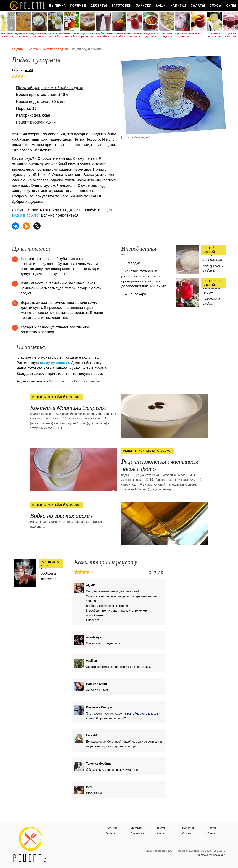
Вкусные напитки (231, 35)
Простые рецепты (87, 35)
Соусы (216, 5)
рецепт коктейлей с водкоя (50, 88)
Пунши (199, 33)
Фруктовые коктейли (71, 35)
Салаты (198, 5)
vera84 (29, 70)
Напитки (178, 5)
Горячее (78, 5)
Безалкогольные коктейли (55, 35)
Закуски (144, 5)
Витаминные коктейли (119, 35)
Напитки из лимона (215, 35)
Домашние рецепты (39, 35)
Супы (211, 833)
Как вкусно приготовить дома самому (28, 6)
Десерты (99, 5)
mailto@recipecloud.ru (212, 855)
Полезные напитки (135, 35)
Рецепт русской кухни (36, 122)
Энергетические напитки (8, 35)
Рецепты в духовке (151, 35)
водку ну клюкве (54, 363)
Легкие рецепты (60, 381)
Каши (161, 5)
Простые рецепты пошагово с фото (30, 845)
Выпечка (57, 5)
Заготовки (121, 5)
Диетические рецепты (24, 35)
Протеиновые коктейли (183, 35)
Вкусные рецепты (167, 35)
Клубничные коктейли (103, 35)
